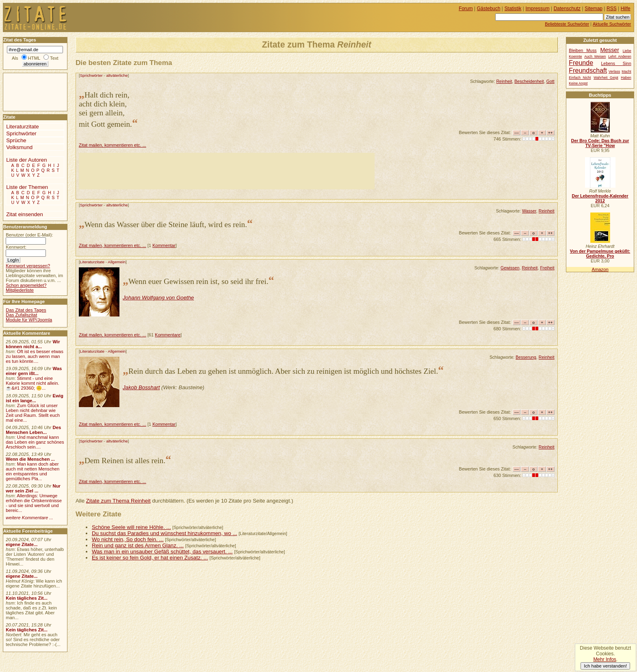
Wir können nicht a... (33, 344)
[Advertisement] (227, 171)
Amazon (600, 269)
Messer (610, 50)
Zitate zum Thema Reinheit (118, 501)
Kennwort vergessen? (28, 266)
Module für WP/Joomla (29, 320)
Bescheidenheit (529, 81)
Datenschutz (567, 9)
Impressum (538, 9)
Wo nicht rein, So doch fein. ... (128, 539)
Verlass (614, 72)
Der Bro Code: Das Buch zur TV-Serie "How (600, 143)
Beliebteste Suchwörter (567, 24)
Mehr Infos (604, 659)
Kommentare (168, 335)
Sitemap (594, 9)
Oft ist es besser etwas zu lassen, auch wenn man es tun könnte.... (35, 356)
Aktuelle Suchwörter (612, 24)
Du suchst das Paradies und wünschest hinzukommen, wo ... (165, 533)
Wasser (529, 211)
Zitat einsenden (25, 214)
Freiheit (547, 268)
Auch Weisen (595, 56)
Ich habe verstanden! (605, 666)
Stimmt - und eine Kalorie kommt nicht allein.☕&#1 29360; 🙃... (32, 383)
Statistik (513, 9)
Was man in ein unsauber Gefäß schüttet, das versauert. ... (162, 552)
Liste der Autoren (26, 160)
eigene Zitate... (22, 544)
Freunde (581, 63)
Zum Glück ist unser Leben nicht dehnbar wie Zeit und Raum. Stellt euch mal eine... (33, 413)
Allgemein (117, 262)
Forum (466, 9)
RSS (612, 9)
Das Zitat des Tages (26, 310)
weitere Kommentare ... (29, 518)
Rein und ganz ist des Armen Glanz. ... (138, 545)
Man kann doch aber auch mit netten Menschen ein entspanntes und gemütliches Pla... (32, 471)
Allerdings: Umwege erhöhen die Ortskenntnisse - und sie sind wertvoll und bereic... (34, 503)
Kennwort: (16, 247)
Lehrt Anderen (620, 56)
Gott (550, 81)
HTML (34, 58)
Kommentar (164, 245)
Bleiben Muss (583, 51)
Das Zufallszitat (21, 315)
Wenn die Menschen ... (30, 459)
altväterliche (117, 75)
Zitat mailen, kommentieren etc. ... (113, 145)
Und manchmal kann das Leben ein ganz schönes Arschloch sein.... (35, 442)
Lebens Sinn (616, 64)
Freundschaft (588, 70)
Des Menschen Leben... (33, 430)
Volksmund (19, 147)
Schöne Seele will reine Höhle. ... (131, 527)
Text (54, 58)
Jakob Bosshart (141, 387)
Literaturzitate (92, 262)
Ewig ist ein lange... (35, 398)
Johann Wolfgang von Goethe (158, 298)
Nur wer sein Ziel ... (33, 488)
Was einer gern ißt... (34, 371)
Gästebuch (489, 9)
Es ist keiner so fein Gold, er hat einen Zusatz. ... (150, 558)
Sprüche (16, 140)
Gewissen (510, 268)
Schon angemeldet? (26, 285)
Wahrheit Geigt (606, 78)
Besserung (526, 357)
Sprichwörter (91, 75)
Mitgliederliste (20, 290)
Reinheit (504, 81)
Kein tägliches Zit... (27, 598)
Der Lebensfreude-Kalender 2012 (600, 198)
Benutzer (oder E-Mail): (29, 235)
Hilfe (626, 9)
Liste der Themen (27, 187)
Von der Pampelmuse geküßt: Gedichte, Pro (600, 254)
